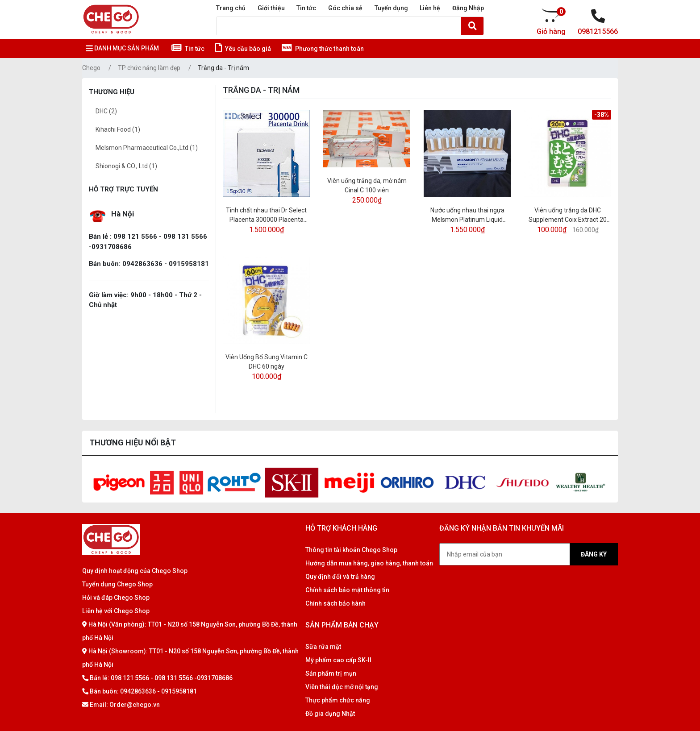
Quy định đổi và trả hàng (340, 577)
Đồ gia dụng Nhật (330, 714)
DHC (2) (106, 111)
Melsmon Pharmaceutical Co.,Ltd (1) (147, 148)
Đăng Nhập (468, 8)
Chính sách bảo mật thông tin (347, 590)
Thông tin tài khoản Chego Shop (351, 550)
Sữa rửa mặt (323, 647)
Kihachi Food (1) (118, 129)
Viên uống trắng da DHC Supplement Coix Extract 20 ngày (568, 216)
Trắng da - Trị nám (223, 68)
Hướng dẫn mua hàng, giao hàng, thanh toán (369, 563)
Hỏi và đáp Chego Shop (116, 598)
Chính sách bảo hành (335, 603)
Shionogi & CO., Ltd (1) (126, 166)
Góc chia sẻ (345, 8)
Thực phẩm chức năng (338, 700)
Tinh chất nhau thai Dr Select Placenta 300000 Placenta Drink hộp (266, 216)
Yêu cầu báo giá (243, 49)
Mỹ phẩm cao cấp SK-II (338, 660)
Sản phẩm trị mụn (331, 673)
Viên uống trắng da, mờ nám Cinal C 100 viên (367, 185)
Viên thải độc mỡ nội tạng (342, 687)
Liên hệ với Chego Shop (116, 611)
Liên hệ (430, 8)
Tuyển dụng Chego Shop (117, 584)
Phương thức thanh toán (323, 49)
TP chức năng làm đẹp (149, 68)
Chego (91, 68)
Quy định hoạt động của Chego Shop (135, 571)
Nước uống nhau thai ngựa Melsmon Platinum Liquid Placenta (467, 216)
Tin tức (306, 8)
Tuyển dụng (391, 8)
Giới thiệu (271, 8)
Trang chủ (231, 8)
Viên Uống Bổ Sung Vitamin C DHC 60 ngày (267, 362)
